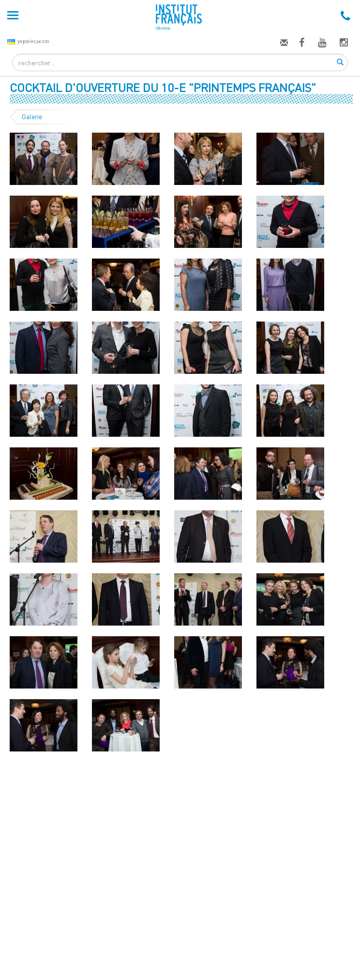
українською (28, 41)
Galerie (32, 117)
